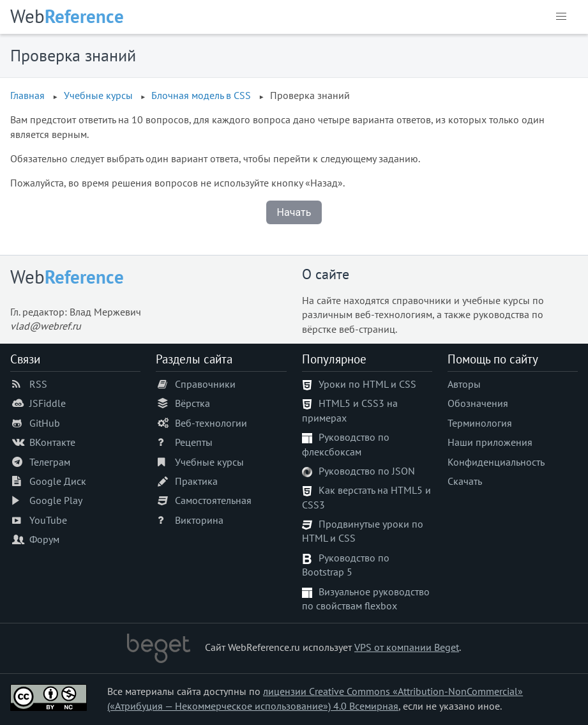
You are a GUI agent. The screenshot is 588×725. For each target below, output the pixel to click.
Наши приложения (490, 442)
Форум (44, 539)
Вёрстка (192, 403)
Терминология (480, 423)
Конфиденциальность (496, 462)
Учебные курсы (209, 462)
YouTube (48, 520)
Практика (196, 481)
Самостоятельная (213, 500)
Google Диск (58, 481)
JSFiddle (48, 403)
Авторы (464, 384)
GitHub (45, 423)
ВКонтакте (52, 442)
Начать (294, 212)
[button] (561, 17)
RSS (38, 384)
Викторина (199, 520)
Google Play (56, 500)
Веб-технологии (211, 423)
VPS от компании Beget (407, 647)
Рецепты (194, 442)
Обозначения (478, 403)
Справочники (205, 384)
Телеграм (50, 462)
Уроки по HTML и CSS (367, 384)
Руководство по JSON (367, 471)
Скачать (465, 481)
